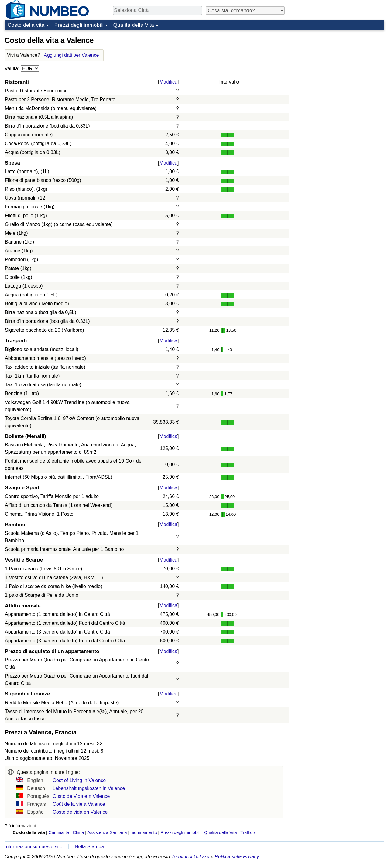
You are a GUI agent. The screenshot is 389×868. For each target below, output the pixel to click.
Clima (78, 832)
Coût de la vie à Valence (79, 804)
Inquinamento (144, 832)
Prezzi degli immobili (79, 25)
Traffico (248, 832)
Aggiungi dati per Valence (71, 55)
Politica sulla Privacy (237, 857)
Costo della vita (26, 25)
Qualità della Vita (134, 25)
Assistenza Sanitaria (107, 832)
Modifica (168, 82)
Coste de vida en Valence (80, 812)
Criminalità (59, 832)
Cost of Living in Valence (79, 780)
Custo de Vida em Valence (81, 796)
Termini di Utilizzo (190, 857)
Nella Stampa (89, 847)
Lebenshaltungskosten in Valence (89, 788)
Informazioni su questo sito (33, 847)
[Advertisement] (339, 71)
